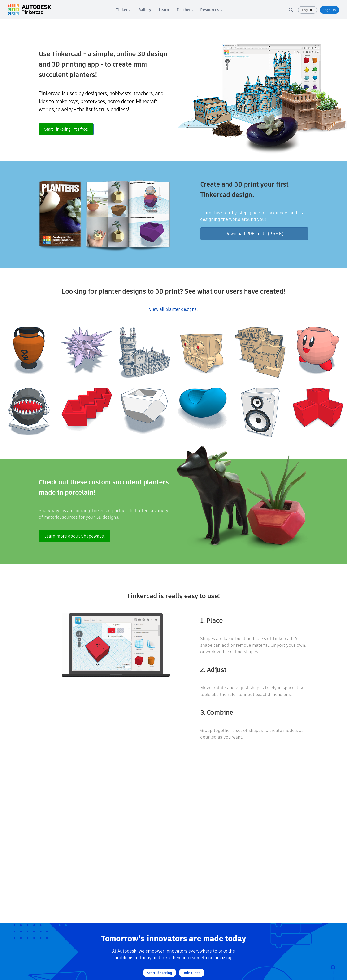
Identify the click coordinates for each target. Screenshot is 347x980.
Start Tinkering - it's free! (66, 129)
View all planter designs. (173, 309)
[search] (291, 10)
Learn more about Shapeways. (75, 536)
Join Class (192, 973)
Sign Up (330, 10)
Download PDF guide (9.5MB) (254, 234)
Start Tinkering (160, 973)
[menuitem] (123, 10)
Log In (308, 10)
